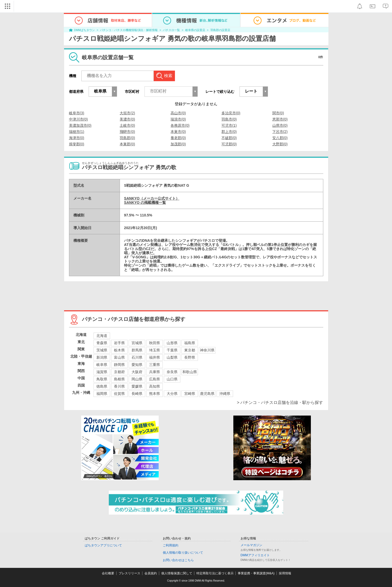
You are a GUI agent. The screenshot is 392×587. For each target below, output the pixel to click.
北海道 (102, 336)
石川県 (137, 357)
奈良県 (172, 372)
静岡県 (119, 365)
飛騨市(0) (127, 132)
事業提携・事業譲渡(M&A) (256, 573)
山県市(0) (280, 125)
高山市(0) (178, 113)
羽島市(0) (229, 119)
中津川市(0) (78, 119)
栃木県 (119, 350)
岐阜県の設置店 (195, 30)
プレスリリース (129, 573)
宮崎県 (190, 394)
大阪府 (137, 372)
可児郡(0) (229, 144)
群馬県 (137, 350)
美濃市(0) (127, 119)
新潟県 (102, 357)
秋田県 (155, 343)
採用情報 (285, 573)
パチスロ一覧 (171, 30)
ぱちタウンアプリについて (103, 545)
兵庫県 (155, 372)
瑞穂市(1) (77, 132)
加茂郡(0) (178, 144)
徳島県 (102, 386)
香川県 (119, 386)
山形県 (172, 343)
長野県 (190, 357)
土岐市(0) (127, 125)
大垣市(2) (127, 113)
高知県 (155, 386)
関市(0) (278, 113)
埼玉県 (155, 350)
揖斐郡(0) (77, 144)
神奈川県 (207, 350)
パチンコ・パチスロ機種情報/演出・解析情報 (129, 30)
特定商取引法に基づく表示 (215, 573)
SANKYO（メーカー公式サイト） (152, 198)
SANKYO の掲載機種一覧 (145, 202)
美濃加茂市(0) (80, 125)
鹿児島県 (207, 394)
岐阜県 (102, 365)
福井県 (155, 357)
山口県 (172, 379)
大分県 (172, 394)
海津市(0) (77, 138)
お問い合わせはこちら (178, 560)
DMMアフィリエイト (255, 555)
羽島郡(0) (127, 138)
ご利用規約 (171, 545)
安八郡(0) (280, 138)
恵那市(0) (280, 119)
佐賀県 (119, 394)
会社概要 (108, 573)
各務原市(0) (180, 125)
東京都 (190, 350)
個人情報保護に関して (177, 573)
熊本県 (155, 394)
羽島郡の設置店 (220, 30)
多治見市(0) (231, 113)
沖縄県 (225, 394)
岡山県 (137, 379)
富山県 (119, 357)
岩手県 (119, 343)
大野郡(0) (280, 144)
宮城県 (137, 343)
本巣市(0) (178, 132)
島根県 (119, 379)
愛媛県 (137, 386)
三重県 (155, 365)
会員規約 (151, 573)
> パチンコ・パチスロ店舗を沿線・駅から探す (280, 402)
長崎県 (137, 394)
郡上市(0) (229, 132)
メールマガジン (251, 545)
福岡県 (102, 394)
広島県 (155, 379)
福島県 (190, 343)
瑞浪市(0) (178, 119)
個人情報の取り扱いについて (183, 553)
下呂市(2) (280, 132)
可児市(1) (229, 125)
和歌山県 (190, 372)
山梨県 (172, 357)
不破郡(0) (229, 138)
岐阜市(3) (77, 113)
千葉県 (172, 350)
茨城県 (102, 350)
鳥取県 (102, 379)
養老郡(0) (178, 138)
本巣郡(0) (127, 144)
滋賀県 (102, 372)
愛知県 (137, 365)
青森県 (102, 343)
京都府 (119, 372)
